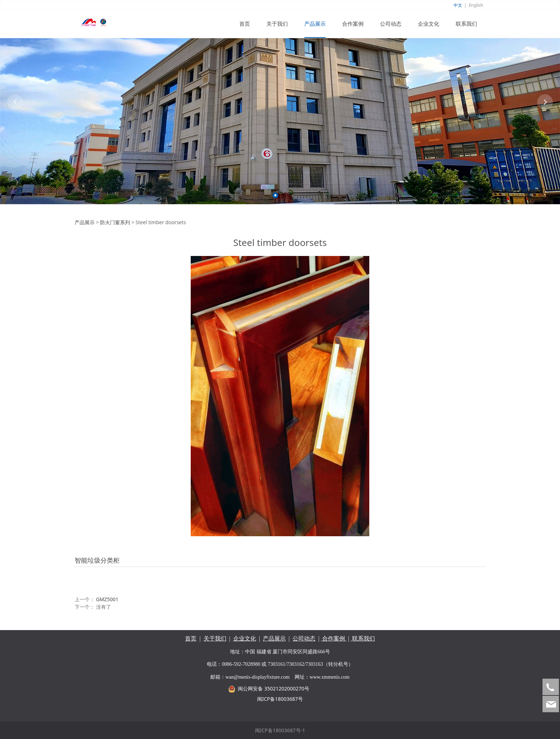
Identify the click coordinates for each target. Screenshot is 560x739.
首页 (245, 24)
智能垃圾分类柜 (97, 560)
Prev (15, 102)
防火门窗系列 (115, 222)
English (476, 5)
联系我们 (466, 24)
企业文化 (429, 24)
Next (545, 102)
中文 (458, 5)
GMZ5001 (107, 599)
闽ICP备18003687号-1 (280, 730)
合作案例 (353, 24)
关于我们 (277, 24)
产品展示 (315, 24)
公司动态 (391, 24)
